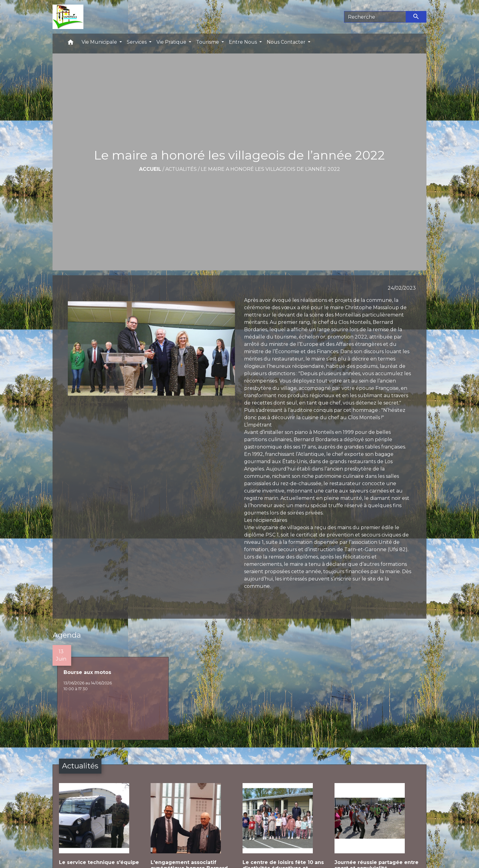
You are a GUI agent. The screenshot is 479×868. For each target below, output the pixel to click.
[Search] (375, 17)
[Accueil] (68, 17)
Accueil (150, 169)
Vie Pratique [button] (172, 42)
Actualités (181, 169)
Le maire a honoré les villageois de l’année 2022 (270, 169)
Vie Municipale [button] (100, 42)
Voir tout (416, 748)
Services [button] (137, 42)
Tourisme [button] (208, 42)
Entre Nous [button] (243, 42)
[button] (71, 44)
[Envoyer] (416, 17)
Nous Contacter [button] (287, 42)
